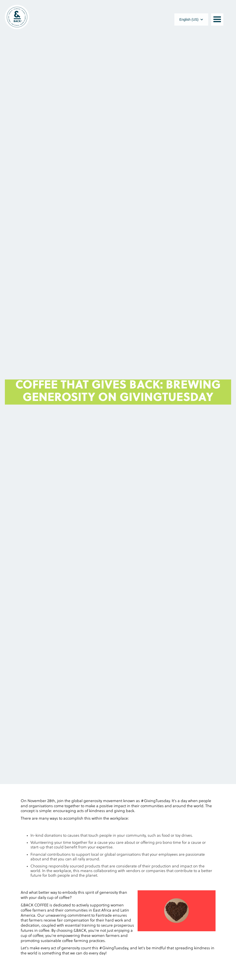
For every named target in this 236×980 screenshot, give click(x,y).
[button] (191, 19)
